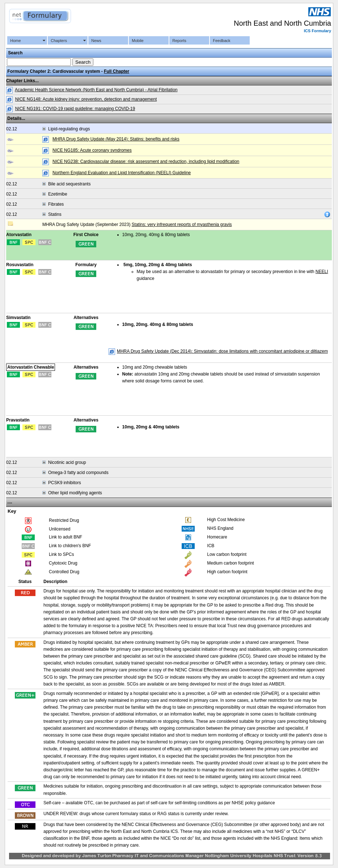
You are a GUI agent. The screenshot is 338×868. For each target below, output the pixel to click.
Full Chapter (117, 71)
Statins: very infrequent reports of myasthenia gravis (182, 225)
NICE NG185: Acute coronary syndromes (92, 150)
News (96, 41)
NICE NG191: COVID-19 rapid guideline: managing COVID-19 (75, 109)
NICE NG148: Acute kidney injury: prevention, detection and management (86, 99)
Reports (179, 41)
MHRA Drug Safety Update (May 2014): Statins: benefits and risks (116, 139)
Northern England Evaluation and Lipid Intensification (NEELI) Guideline (122, 173)
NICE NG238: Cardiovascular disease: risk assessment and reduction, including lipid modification (146, 162)
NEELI (322, 272)
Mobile (138, 41)
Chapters (59, 41)
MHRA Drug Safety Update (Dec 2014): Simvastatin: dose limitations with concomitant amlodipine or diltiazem (222, 351)
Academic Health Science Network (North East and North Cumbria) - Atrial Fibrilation (96, 90)
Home (15, 41)
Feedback (221, 41)
